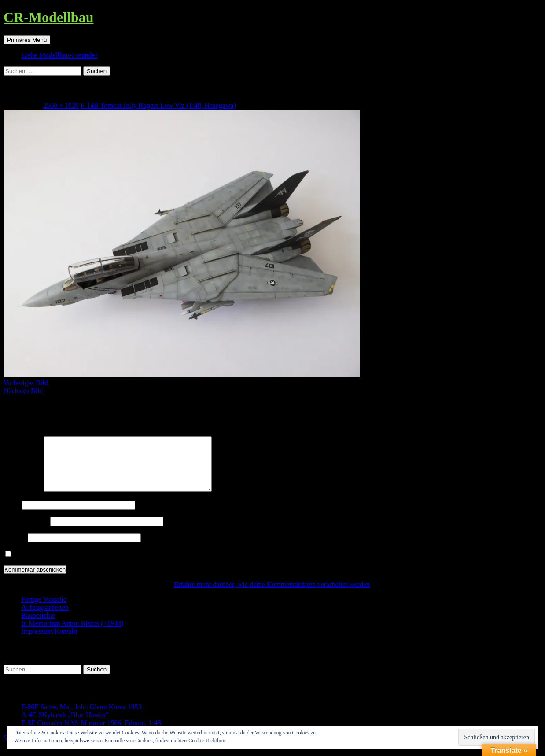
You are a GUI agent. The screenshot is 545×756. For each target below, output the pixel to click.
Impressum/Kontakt (49, 642)
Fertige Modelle (44, 610)
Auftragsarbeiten (45, 618)
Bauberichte (38, 626)
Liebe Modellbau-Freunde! (59, 55)
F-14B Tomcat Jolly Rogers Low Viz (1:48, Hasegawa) (158, 105)
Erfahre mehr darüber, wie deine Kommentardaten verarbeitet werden (272, 595)
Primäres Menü (27, 40)
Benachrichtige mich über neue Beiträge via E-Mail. (88, 565)
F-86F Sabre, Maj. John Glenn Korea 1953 (81, 717)
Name (12, 515)
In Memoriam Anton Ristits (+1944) (72, 634)
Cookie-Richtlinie (207, 741)
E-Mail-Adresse (26, 532)
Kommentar (23, 500)
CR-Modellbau (48, 17)
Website (15, 548)
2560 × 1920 (61, 105)
